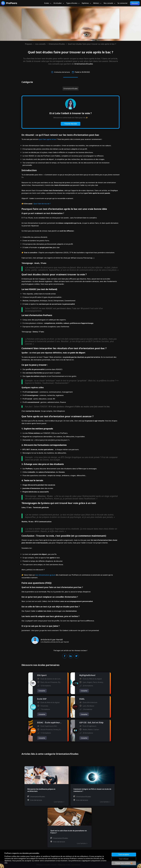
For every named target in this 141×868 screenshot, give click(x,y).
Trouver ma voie (71, 124)
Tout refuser (124, 859)
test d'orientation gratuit (45, 575)
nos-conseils (40, 44)
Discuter (135, 3)
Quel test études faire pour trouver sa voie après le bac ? (92, 44)
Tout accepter (124, 854)
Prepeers (29, 44)
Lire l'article (59, 802)
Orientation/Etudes (57, 44)
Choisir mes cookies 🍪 (124, 863)
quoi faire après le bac (48, 139)
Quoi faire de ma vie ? (42, 204)
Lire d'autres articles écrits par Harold (55, 642)
